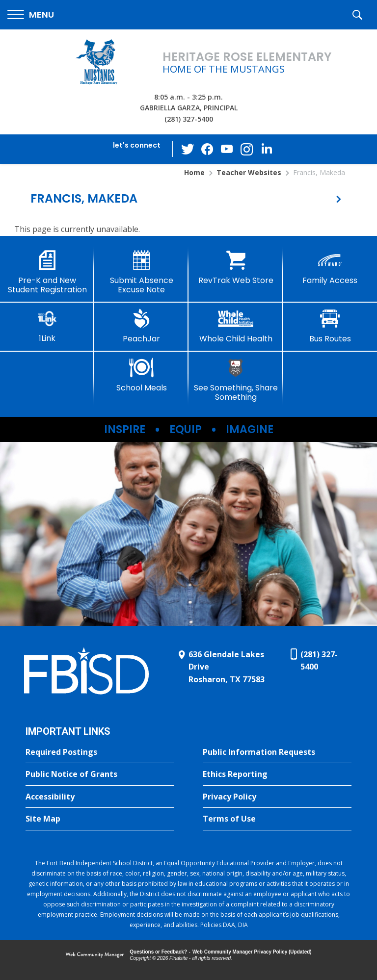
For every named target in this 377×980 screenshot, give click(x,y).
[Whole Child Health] (236, 326)
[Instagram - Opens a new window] (247, 149)
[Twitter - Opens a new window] (188, 149)
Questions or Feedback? (158, 952)
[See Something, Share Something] (236, 380)
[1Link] (47, 326)
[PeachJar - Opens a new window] (141, 326)
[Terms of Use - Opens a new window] (277, 819)
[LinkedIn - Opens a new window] (267, 148)
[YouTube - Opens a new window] (227, 149)
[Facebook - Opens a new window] (208, 149)
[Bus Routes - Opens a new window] (330, 326)
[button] (31, 15)
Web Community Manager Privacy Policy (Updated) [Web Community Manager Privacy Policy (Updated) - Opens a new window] (252, 952)
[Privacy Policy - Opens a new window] (277, 797)
